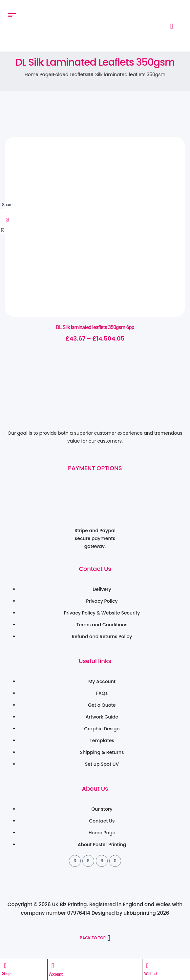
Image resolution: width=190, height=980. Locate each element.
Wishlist (151, 973)
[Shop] (5, 966)
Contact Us (95, 569)
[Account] (53, 966)
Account (56, 974)
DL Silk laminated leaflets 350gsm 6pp (95, 327)
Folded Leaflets (70, 74)
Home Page (38, 74)
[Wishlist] (147, 966)
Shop (6, 973)
